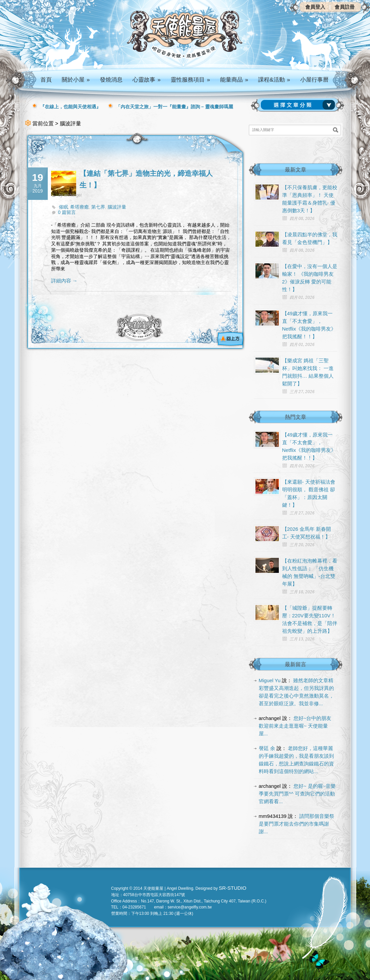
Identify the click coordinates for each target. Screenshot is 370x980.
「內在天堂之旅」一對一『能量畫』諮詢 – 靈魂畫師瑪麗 (175, 107)
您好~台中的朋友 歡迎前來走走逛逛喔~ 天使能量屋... (295, 726)
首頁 (46, 80)
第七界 (98, 207)
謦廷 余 (267, 748)
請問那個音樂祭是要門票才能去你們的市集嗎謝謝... (297, 824)
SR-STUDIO (233, 888)
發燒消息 (111, 80)
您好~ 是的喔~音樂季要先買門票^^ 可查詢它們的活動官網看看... (297, 794)
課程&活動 (274, 80)
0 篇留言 (67, 212)
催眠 (63, 207)
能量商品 (234, 80)
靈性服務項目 (190, 80)
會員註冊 (345, 7)
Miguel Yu (270, 680)
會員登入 (315, 7)
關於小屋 (76, 80)
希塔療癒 (79, 207)
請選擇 (299, 105)
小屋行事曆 (314, 80)
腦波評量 (117, 207)
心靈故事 (147, 80)
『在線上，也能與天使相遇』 (70, 107)
